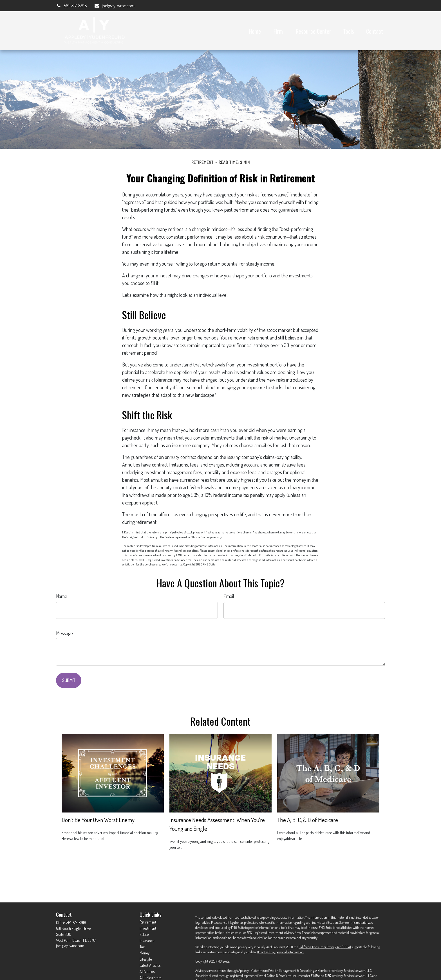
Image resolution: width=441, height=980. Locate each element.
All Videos (147, 971)
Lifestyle (146, 959)
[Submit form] (69, 680)
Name (62, 596)
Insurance (147, 941)
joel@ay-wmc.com (114, 6)
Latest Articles (150, 965)
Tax (142, 947)
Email (229, 596)
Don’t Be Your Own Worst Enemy (98, 820)
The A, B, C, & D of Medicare (308, 820)
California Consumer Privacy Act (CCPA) (325, 947)
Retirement (148, 922)
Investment (148, 928)
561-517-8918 (72, 6)
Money (145, 953)
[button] (255, 31)
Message (64, 633)
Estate (144, 934)
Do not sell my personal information (280, 952)
